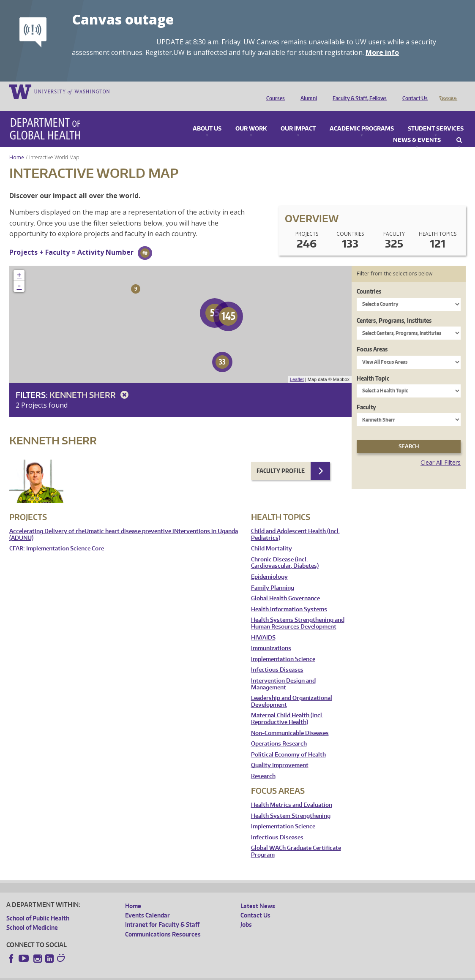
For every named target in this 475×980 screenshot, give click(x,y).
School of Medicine (32, 916)
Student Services (436, 117)
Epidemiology (269, 565)
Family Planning (273, 576)
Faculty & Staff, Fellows (358, 91)
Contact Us (413, 91)
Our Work (251, 117)
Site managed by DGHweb (203, 973)
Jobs (246, 913)
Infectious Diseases (277, 658)
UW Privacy (118, 973)
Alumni (307, 91)
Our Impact (298, 117)
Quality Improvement (280, 753)
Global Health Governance (285, 587)
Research (263, 764)
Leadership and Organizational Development (292, 690)
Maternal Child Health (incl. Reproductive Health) (287, 707)
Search (459, 128)
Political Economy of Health (288, 743)
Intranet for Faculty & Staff (162, 913)
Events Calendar (147, 903)
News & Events (417, 128)
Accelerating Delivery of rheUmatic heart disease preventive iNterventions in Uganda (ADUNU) (124, 523)
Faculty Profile (281, 459)
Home (17, 146)
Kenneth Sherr (90, 383)
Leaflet (297, 367)
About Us (207, 117)
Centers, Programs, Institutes (394, 309)
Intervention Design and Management (283, 672)
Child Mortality (272, 537)
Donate (448, 91)
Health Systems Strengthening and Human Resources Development (298, 611)
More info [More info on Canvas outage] (382, 52)
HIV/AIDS (263, 626)
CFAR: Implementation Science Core (57, 537)
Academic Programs (362, 117)
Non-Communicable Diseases (290, 721)
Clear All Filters (441, 451)
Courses (273, 91)
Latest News (258, 894)
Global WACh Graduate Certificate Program (296, 840)
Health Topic (373, 366)
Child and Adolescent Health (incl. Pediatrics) (295, 523)
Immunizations (271, 636)
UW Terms (153, 973)
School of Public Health (38, 906)
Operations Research (279, 732)
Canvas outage (123, 19)
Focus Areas (372, 337)
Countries (369, 279)
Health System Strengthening (291, 804)
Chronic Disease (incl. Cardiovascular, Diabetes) (285, 551)
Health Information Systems (289, 598)
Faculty (366, 395)
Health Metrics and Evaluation (292, 793)
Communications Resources (163, 922)
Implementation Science (283, 647)
